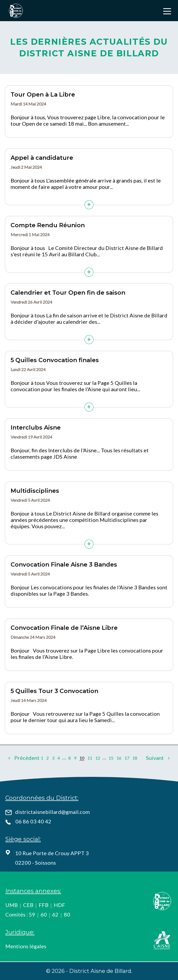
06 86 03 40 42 (33, 821)
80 (67, 914)
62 (55, 914)
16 (119, 773)
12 (98, 773)
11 (90, 773)
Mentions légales (26, 946)
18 (135, 773)
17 (127, 773)
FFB (44, 905)
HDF (59, 905)
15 (111, 773)
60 (44, 914)
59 (32, 914)
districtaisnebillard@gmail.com (52, 812)
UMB (12, 905)
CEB (28, 905)
